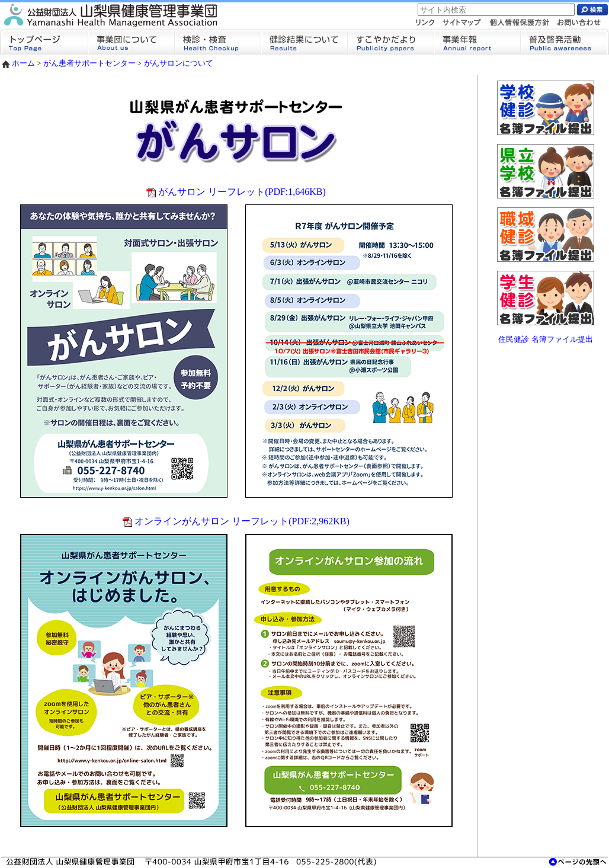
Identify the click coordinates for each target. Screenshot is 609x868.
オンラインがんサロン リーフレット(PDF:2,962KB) (236, 521)
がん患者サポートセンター (89, 63)
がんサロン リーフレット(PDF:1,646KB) (236, 192)
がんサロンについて (179, 63)
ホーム (18, 63)
